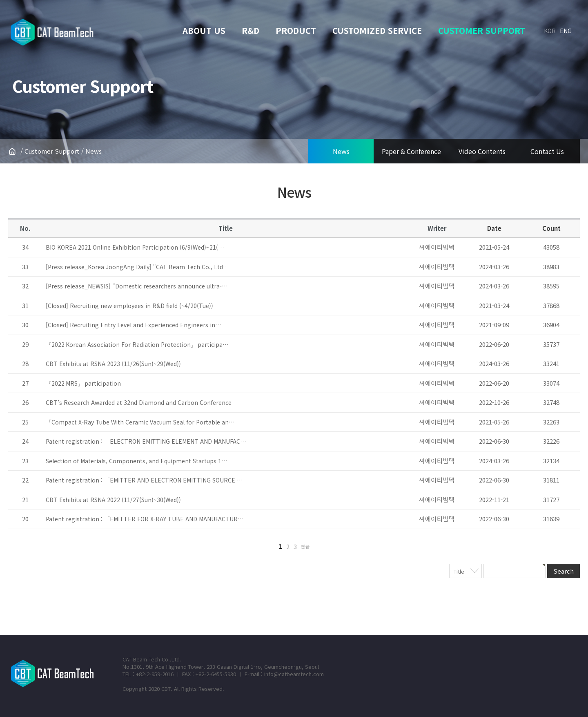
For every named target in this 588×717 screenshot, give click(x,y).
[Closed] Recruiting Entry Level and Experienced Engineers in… (133, 325)
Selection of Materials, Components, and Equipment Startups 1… (136, 461)
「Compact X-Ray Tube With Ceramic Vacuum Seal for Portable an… (140, 422)
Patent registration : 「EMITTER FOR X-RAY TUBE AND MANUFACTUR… (145, 519)
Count (551, 228)
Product (296, 30)
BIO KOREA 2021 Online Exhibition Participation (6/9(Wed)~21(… (135, 247)
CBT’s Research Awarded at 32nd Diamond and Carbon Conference (139, 402)
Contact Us (547, 151)
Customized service (377, 30)
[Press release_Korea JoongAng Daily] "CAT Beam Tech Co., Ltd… (137, 267)
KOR (550, 31)
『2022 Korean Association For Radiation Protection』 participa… (137, 344)
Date (494, 228)
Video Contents (482, 151)
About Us (204, 30)
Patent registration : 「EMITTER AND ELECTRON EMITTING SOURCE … (144, 480)
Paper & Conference (411, 151)
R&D (251, 30)
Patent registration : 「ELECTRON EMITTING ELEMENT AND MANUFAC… (146, 441)
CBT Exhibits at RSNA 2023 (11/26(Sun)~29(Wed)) (113, 364)
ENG (566, 31)
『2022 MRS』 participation (83, 383)
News (341, 151)
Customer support (482, 30)
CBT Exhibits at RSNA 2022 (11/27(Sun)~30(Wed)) (113, 500)
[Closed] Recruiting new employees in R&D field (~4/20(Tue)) (129, 306)
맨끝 (305, 546)
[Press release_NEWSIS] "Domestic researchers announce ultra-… (137, 286)
